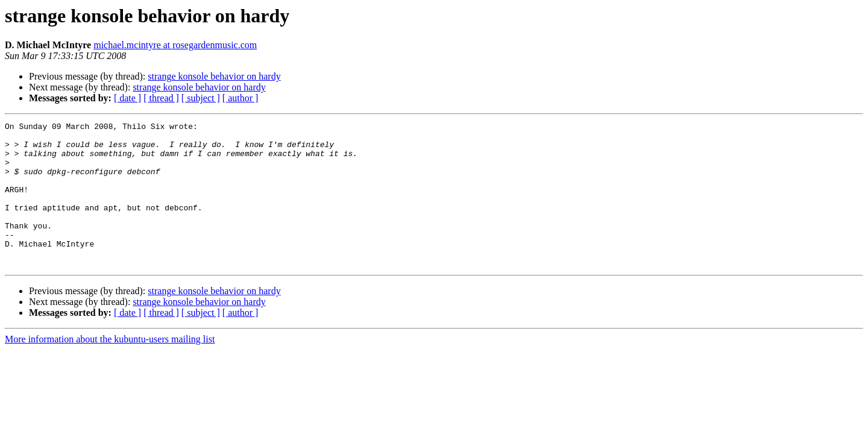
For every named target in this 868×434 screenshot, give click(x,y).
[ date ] (127, 98)
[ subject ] (201, 98)
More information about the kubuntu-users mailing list (110, 368)
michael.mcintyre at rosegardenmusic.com (175, 45)
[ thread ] (161, 98)
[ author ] (241, 98)
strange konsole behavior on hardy (214, 76)
